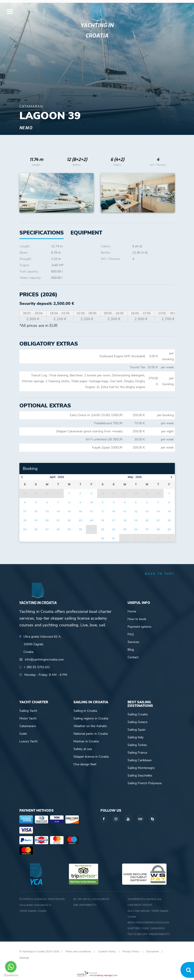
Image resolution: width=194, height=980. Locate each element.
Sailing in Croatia (85, 711)
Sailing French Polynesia (145, 783)
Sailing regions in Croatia (91, 718)
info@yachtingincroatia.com (44, 660)
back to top (160, 574)
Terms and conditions (78, 951)
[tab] (86, 233)
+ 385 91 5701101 (37, 667)
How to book (137, 619)
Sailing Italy (136, 737)
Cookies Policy (107, 951)
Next (169, 193)
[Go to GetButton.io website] (11, 975)
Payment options (139, 627)
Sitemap (24, 958)
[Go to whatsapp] (11, 967)
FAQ (131, 634)
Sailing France (137, 753)
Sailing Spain (137, 730)
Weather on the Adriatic (90, 726)
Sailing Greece (137, 722)
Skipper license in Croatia (91, 757)
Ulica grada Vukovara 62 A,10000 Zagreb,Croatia (42, 644)
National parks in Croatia (91, 734)
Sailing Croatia (138, 714)
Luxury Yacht (29, 741)
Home (132, 611)
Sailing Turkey (137, 745)
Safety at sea (83, 749)
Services (133, 642)
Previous (25, 193)
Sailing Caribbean (140, 760)
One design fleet (85, 764)
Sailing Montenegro (141, 768)
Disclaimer (153, 951)
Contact (133, 657)
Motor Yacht (28, 718)
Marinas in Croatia (86, 741)
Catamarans (28, 726)
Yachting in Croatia (97, 31)
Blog (131, 650)
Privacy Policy (131, 951)
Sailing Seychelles (140, 776)
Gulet (23, 734)
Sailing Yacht (28, 711)
